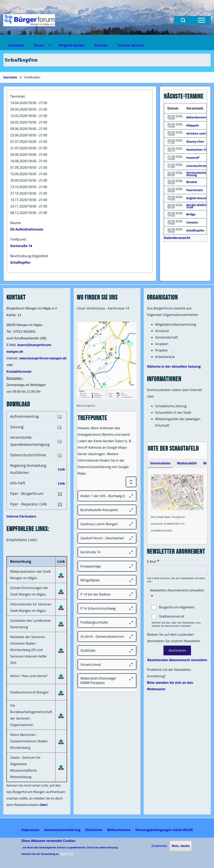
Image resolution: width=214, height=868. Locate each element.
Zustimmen (159, 846)
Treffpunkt (18, 239)
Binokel (192, 182)
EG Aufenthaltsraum (27, 229)
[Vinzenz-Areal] (107, 665)
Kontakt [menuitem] (101, 45)
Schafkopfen (20, 262)
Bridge (191, 214)
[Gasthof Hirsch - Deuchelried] (107, 538)
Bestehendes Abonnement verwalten (177, 660)
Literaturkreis (196, 166)
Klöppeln (192, 125)
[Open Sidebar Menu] (201, 20)
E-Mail (151, 562)
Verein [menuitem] (40, 47)
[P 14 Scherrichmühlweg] (107, 608)
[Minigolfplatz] (107, 580)
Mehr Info (67, 854)
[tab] (160, 463)
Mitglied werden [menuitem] (72, 45)
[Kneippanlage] (107, 566)
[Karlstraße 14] (107, 552)
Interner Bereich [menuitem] (131, 45)
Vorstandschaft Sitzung (197, 174)
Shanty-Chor (195, 142)
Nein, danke (181, 846)
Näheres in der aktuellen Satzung (174, 366)
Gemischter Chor (198, 150)
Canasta (192, 222)
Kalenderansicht (177, 238)
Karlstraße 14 (21, 246)
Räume (16, 223)
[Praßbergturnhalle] (107, 623)
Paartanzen (194, 190)
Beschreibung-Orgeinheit (29, 256)
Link (61, 469)
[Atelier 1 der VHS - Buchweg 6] (107, 496)
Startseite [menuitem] (16, 45)
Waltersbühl (187, 463)
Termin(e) (17, 96)
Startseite (10, 77)
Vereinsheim (160, 463)
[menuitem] (30, 830)
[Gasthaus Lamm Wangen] (107, 524)
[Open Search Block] (183, 20)
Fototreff (193, 158)
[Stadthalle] (107, 651)
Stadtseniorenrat (171, 616)
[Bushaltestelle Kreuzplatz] (107, 510)
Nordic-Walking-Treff (198, 206)
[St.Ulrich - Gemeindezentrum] (107, 637)
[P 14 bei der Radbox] (107, 594)
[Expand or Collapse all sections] (131, 482)
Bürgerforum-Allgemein (177, 607)
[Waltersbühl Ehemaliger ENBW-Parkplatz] (107, 681)
